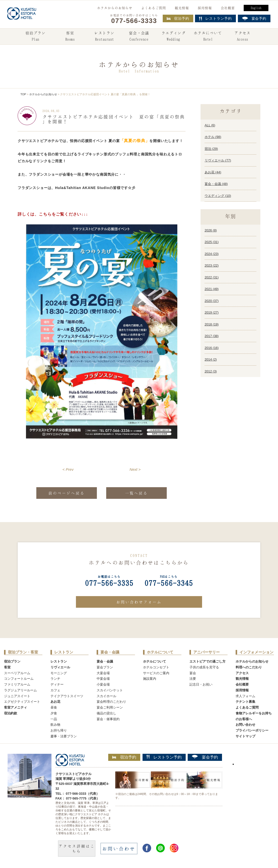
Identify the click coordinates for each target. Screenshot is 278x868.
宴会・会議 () (216, 184)
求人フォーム (245, 696)
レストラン (104, 37)
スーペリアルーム (17, 673)
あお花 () (213, 172)
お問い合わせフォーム (139, 602)
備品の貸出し (106, 713)
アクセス (242, 37)
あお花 (55, 702)
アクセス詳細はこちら (77, 849)
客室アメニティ (16, 707)
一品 (54, 719)
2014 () (211, 359)
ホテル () (213, 137)
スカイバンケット (110, 690)
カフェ (55, 690)
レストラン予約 (164, 757)
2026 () (211, 230)
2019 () (212, 312)
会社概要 (228, 8)
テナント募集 (245, 702)
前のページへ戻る (67, 493)
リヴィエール (60, 667)
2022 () (212, 277)
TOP (23, 94)
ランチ (55, 679)
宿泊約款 (11, 713)
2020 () (212, 301)
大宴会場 (103, 673)
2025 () (212, 242)
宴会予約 (205, 757)
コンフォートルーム (19, 679)
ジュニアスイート (17, 696)
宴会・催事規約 (108, 719)
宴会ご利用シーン (110, 707)
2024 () (212, 254)
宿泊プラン (36, 37)
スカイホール (106, 696)
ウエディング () (218, 196)
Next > (135, 469)
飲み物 (55, 725)
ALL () (210, 125)
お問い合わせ (245, 725)
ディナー (57, 684)
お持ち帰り (59, 730)
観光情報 (182, 8)
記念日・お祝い (201, 684)
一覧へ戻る (136, 493)
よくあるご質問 (154, 8)
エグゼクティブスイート (22, 702)
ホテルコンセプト (156, 667)
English (256, 8)
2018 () (212, 324)
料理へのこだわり (249, 667)
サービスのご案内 (156, 673)
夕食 (54, 713)
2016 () (212, 348)
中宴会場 (103, 679)
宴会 (193, 673)
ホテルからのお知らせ (115, 8)
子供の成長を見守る (204, 667)
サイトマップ (245, 736)
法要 (193, 679)
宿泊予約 (178, 18)
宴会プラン (105, 667)
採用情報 (205, 8)
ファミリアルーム (17, 684)
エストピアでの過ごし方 (207, 661)
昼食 (54, 707)
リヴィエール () (218, 160)
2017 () (212, 336)
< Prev (68, 469)
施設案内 (150, 679)
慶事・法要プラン (64, 736)
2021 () (212, 289)
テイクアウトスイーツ (67, 696)
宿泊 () (211, 149)
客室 (70, 37)
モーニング (59, 673)
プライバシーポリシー (252, 730)
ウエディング (174, 37)
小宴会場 (103, 684)
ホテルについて (208, 37)
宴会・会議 (139, 37)
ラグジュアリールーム (20, 690)
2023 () (212, 265)
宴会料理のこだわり (111, 702)
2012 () (211, 371)
